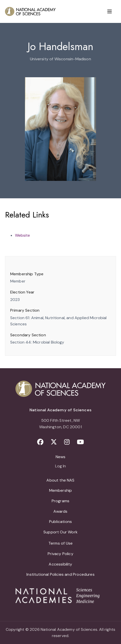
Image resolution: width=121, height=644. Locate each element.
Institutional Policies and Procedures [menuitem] (60, 574)
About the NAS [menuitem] (60, 480)
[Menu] (110, 11)
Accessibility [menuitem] (60, 564)
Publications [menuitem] (60, 522)
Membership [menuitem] (61, 490)
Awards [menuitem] (60, 511)
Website (22, 235)
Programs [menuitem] (60, 501)
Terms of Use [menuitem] (60, 543)
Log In (60, 466)
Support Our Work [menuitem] (60, 532)
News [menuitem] (61, 457)
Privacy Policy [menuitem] (60, 554)
